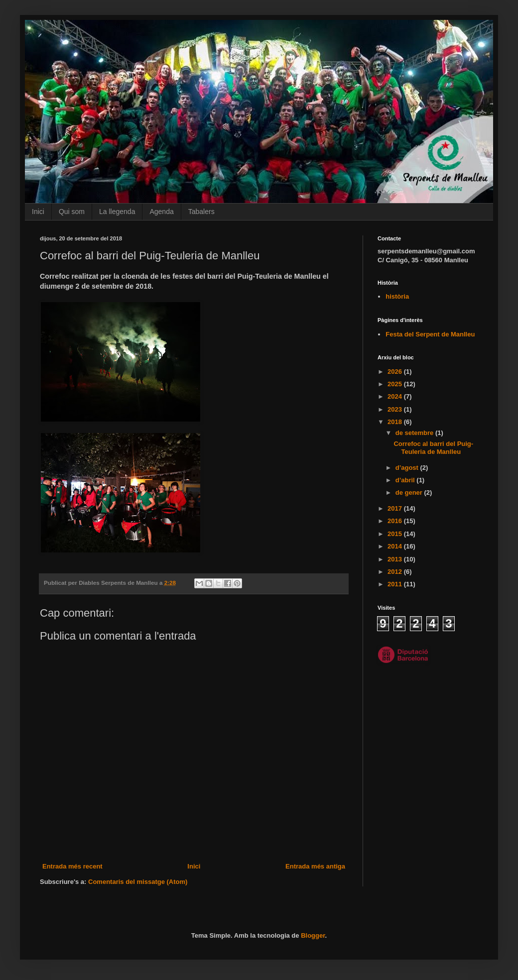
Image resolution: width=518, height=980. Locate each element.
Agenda (161, 212)
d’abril (406, 480)
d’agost (408, 468)
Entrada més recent (72, 866)
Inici (38, 212)
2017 (396, 508)
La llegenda (117, 212)
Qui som (72, 212)
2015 (396, 534)
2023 (396, 409)
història (397, 296)
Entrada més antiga (315, 866)
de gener (410, 492)
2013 (396, 559)
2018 (396, 422)
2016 (396, 521)
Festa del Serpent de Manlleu (430, 334)
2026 (396, 372)
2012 (396, 572)
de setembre (415, 433)
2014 (396, 546)
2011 (396, 584)
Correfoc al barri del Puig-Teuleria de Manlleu (433, 448)
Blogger (313, 935)
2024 (396, 396)
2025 (396, 384)
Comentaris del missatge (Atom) (138, 882)
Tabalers (201, 212)
